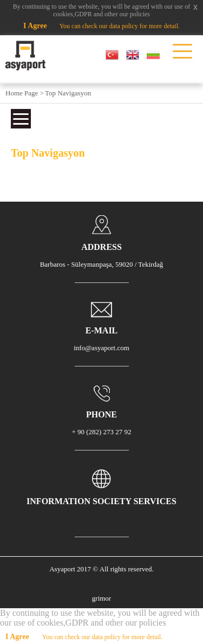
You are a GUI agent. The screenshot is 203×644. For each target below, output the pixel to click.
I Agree (35, 26)
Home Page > (25, 93)
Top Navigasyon (68, 93)
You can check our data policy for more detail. (120, 26)
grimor (101, 598)
